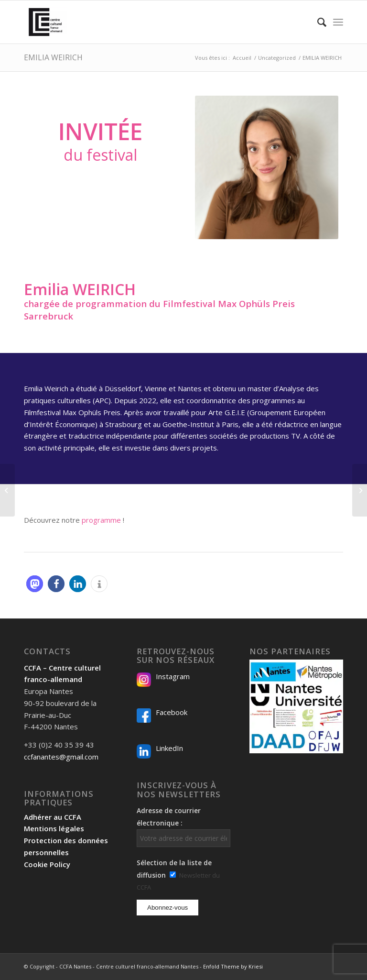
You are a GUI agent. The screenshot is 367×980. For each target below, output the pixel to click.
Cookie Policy (47, 864)
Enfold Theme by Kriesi (233, 966)
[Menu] (338, 22)
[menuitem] (317, 22)
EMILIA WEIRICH (53, 57)
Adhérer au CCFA (53, 817)
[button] (35, 584)
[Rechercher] (317, 22)
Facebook (172, 712)
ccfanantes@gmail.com (61, 757)
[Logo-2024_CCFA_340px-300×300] (45, 22)
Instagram (173, 676)
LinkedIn (169, 748)
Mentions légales (54, 828)
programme (101, 520)
